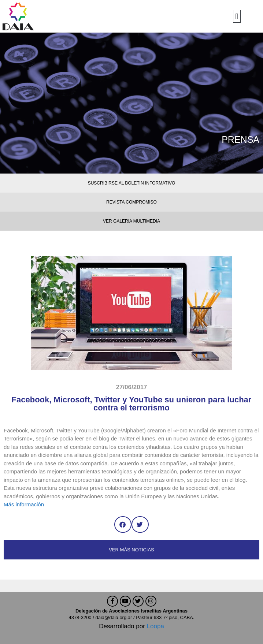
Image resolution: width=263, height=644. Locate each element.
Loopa (155, 626)
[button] (237, 16)
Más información (24, 504)
